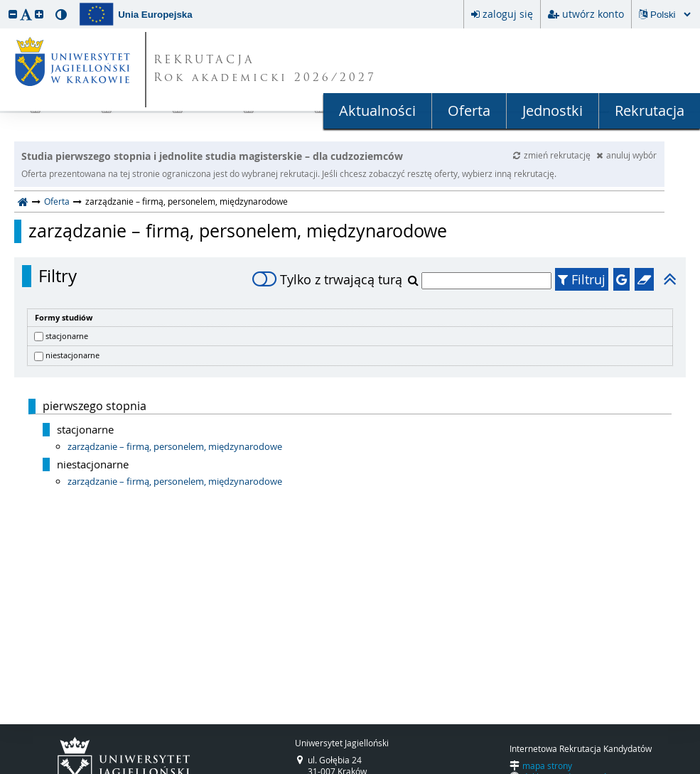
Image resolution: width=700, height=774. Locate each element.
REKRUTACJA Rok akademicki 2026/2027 (265, 70)
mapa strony (547, 765)
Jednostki (553, 111)
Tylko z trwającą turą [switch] (327, 279)
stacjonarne (67, 336)
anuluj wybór (626, 155)
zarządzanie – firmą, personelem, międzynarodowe (238, 231)
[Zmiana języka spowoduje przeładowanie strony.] (670, 15)
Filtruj (582, 279)
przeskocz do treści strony (4, 4)
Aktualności (377, 111)
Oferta (469, 111)
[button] (13, 14)
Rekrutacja (650, 111)
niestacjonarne (72, 355)
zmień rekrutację (553, 155)
